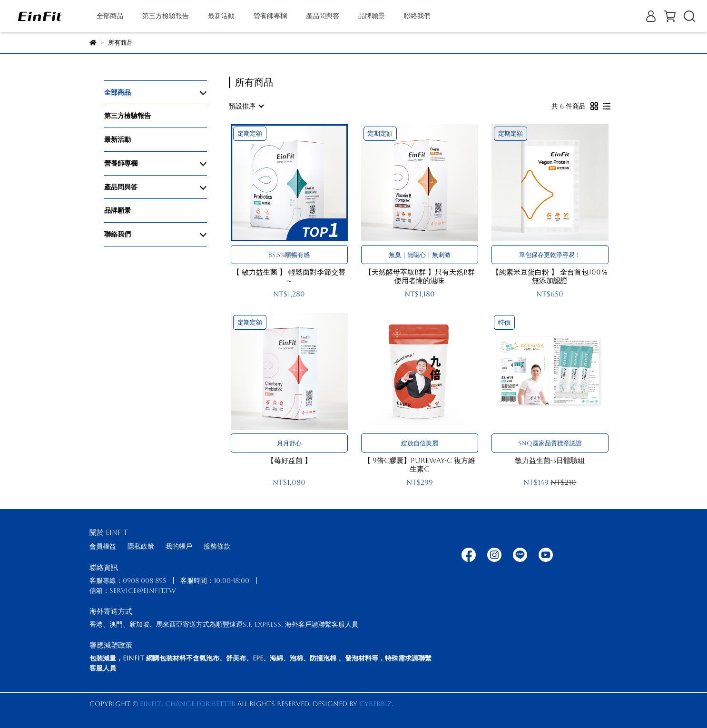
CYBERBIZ (375, 704)
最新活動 (221, 16)
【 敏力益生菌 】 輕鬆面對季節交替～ (289, 276)
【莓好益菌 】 (289, 460)
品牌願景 (372, 16)
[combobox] (246, 106)
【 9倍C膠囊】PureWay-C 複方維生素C (419, 465)
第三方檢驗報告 (166, 16)
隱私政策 (141, 546)
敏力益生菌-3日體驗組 (550, 460)
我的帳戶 (179, 546)
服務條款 (217, 546)
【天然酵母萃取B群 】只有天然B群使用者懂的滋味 (420, 276)
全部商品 (110, 16)
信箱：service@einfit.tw (133, 590)
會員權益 (103, 546)
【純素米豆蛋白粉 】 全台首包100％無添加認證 (550, 276)
